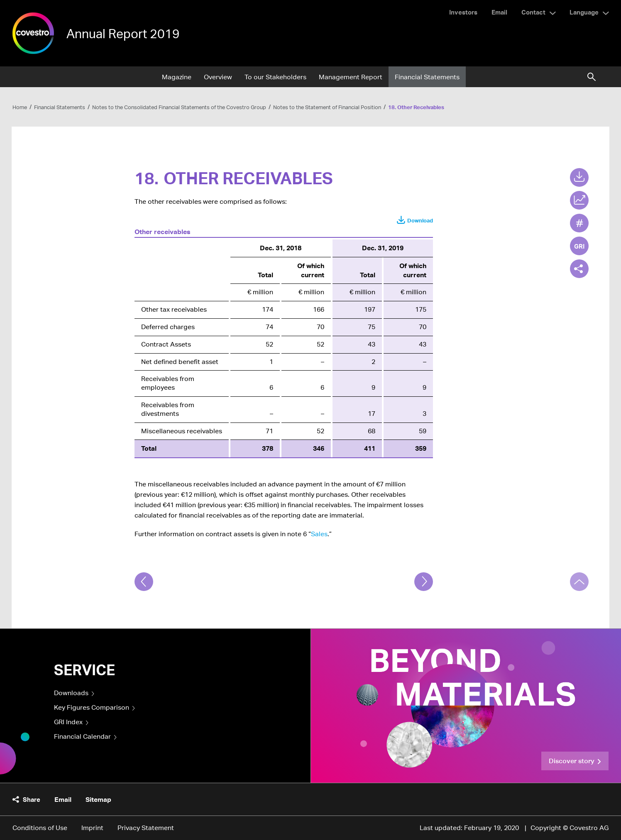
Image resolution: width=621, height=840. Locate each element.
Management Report (351, 77)
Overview (218, 77)
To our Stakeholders (275, 77)
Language (584, 12)
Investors (463, 12)
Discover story (572, 761)
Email (499, 12)
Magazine (177, 77)
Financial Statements (427, 77)
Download (420, 220)
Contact (533, 12)
